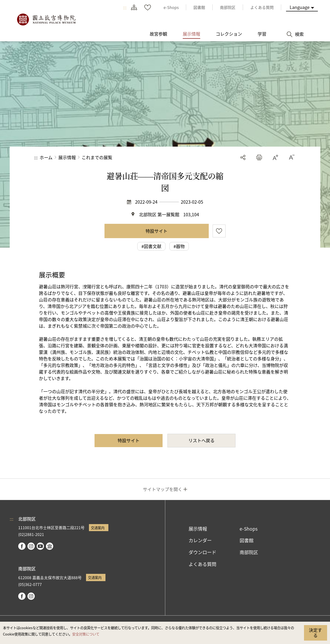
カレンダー (200, 540)
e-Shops (249, 529)
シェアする (243, 157)
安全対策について (86, 634)
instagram (31, 546)
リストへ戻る (201, 440)
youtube (40, 546)
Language (300, 7)
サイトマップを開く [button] (163, 489)
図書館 (247, 540)
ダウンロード (202, 552)
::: (125, 7)
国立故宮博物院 (46, 19)
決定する (315, 633)
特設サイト (156, 231)
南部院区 (249, 552)
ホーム (46, 157)
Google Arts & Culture (50, 546)
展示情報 (67, 157)
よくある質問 (202, 564)
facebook (22, 546)
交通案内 (98, 528)
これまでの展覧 (97, 157)
